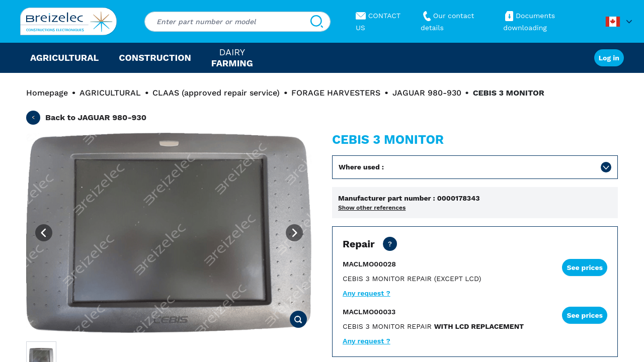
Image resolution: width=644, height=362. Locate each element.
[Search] (317, 22)
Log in (609, 58)
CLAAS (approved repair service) (216, 93)
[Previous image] (44, 233)
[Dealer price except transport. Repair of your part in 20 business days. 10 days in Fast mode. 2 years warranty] (390, 244)
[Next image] (294, 233)
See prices (585, 267)
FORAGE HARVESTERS (336, 93)
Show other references (372, 208)
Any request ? (367, 293)
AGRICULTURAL (110, 93)
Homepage (47, 93)
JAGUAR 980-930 (427, 93)
